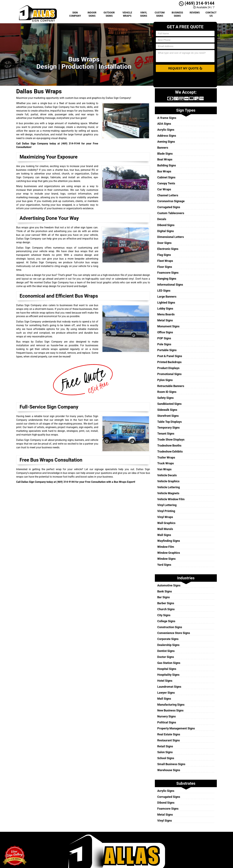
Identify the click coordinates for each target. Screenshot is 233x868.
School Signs (166, 758)
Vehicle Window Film (171, 499)
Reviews (195, 13)
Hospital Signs (167, 669)
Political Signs (167, 722)
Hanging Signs (167, 279)
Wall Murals (165, 529)
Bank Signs (165, 591)
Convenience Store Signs (174, 633)
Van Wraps (164, 469)
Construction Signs (170, 627)
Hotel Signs (165, 681)
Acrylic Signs (166, 130)
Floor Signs (165, 267)
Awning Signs (166, 142)
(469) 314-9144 (197, 3)
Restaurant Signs (169, 740)
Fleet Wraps (165, 261)
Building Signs (167, 165)
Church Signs (166, 609)
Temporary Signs (168, 428)
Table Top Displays (169, 422)
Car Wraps (164, 189)
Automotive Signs (169, 585)
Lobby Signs (165, 308)
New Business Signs (170, 710)
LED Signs (164, 291)
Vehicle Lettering (169, 487)
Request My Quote (185, 68)
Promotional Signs (169, 374)
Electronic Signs (168, 249)
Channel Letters (168, 195)
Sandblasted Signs (169, 404)
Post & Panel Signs (170, 356)
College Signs (166, 621)
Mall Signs (164, 699)
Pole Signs (164, 344)
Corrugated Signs (169, 207)
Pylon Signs (165, 380)
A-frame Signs (167, 118)
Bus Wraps (164, 171)
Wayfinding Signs (169, 541)
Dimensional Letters (171, 237)
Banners (163, 148)
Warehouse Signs (169, 770)
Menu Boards (166, 314)
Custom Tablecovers (171, 213)
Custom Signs (160, 14)
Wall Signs (164, 535)
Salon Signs (165, 752)
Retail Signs (165, 746)
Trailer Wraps (166, 457)
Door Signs (164, 243)
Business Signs (177, 14)
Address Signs (167, 136)
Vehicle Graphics (168, 481)
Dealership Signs (168, 645)
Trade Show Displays (171, 439)
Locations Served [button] (138, 854)
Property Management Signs (176, 728)
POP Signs (164, 338)
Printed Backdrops (169, 362)
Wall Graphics (166, 523)
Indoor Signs (92, 14)
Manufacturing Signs (171, 705)
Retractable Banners (171, 386)
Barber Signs (166, 603)
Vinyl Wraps (165, 517)
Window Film (166, 547)
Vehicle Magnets (168, 493)
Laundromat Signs (169, 687)
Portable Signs (167, 350)
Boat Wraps (165, 159)
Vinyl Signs (144, 14)
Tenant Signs (166, 434)
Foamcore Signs (168, 273)
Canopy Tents (166, 183)
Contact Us (211, 14)
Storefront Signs (168, 416)
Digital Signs (166, 231)
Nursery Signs (166, 716)
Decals (162, 219)
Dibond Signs (166, 225)
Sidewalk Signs (167, 410)
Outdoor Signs (109, 14)
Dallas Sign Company (139, 839)
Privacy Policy (135, 843)
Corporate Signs (168, 639)
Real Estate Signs (169, 734)
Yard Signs (164, 565)
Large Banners (167, 297)
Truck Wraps (166, 463)
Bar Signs (164, 597)
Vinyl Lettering (167, 505)
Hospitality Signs (168, 675)
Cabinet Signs (166, 177)
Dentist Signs (166, 651)
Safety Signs (165, 398)
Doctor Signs (166, 657)
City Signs (164, 615)
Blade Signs (165, 154)
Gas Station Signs (169, 663)
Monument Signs (168, 326)
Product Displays (168, 368)
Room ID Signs (167, 392)
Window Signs (166, 559)
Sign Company (75, 14)
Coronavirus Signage (171, 201)
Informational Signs (170, 285)
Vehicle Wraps (127, 14)
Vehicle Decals (167, 475)
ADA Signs (164, 124)
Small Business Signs (171, 764)
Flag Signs (164, 255)
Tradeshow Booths (169, 445)
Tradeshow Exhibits (170, 451)
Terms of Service (136, 846)
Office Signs (165, 332)
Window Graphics (169, 553)
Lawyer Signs (166, 693)
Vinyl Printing (166, 511)
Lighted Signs (166, 303)
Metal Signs (165, 320)
